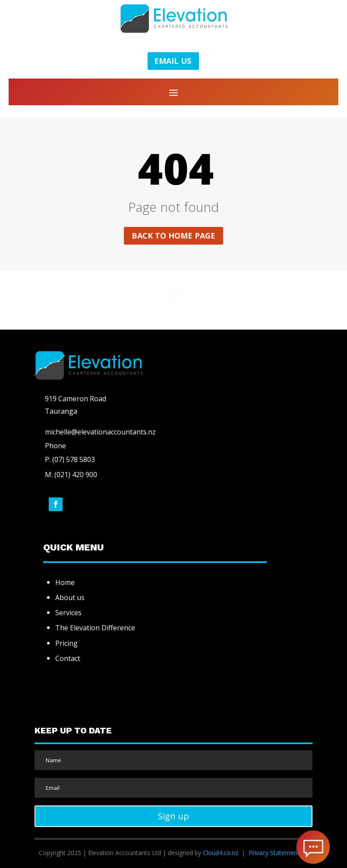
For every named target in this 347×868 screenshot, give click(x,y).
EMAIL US (173, 61)
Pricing (66, 643)
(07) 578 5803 (73, 459)
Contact (68, 658)
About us (70, 598)
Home (65, 582)
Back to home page (173, 236)
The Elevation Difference (95, 628)
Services (68, 613)
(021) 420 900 (76, 475)
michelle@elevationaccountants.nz (100, 432)
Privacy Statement (274, 853)
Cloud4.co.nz (221, 853)
